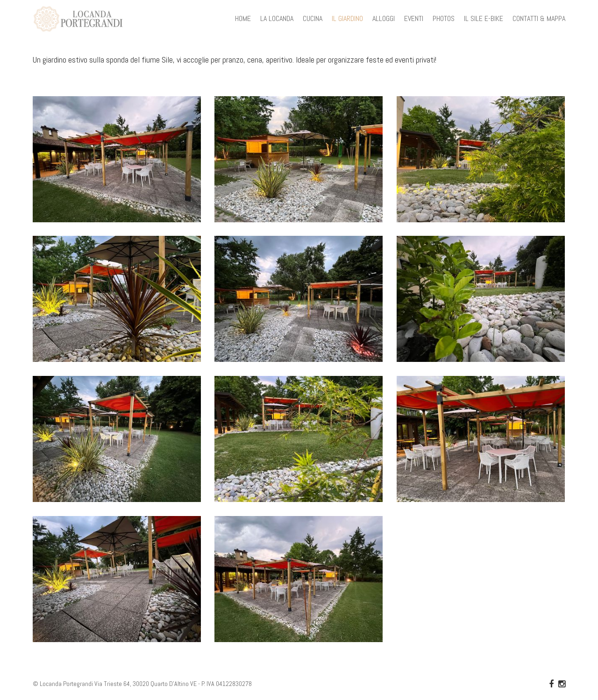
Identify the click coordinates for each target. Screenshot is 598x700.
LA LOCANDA (277, 18)
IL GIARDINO (347, 18)
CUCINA (313, 18)
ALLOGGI (384, 18)
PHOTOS (444, 18)
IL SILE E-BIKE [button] (484, 18)
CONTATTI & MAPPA (539, 18)
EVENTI (414, 18)
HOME (243, 18)
